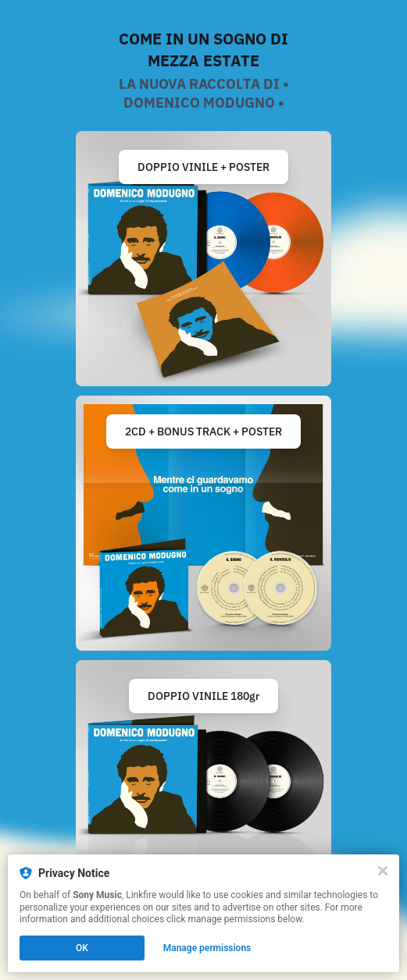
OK (82, 948)
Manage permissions (207, 948)
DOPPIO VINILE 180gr (203, 696)
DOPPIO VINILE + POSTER (203, 167)
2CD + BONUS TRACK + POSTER (203, 431)
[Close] (383, 871)
